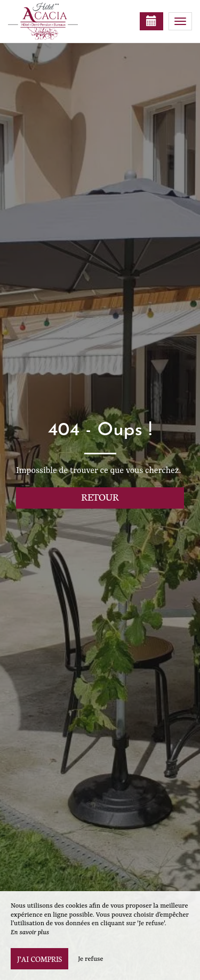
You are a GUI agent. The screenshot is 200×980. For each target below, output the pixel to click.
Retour (100, 497)
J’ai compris (39, 959)
